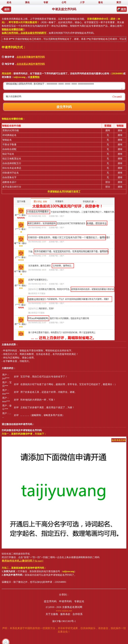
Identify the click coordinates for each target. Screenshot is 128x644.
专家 (46, 2)
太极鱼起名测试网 (72, 607)
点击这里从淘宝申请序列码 (31, 64)
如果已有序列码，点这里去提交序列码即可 (24, 33)
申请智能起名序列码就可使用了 (64, 192)
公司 (64, 2)
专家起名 (79, 601)
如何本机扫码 (119, 440)
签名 (101, 2)
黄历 (119, 2)
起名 (9, 2)
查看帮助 (35, 77)
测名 (27, 2)
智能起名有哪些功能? (13, 29)
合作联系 (78, 614)
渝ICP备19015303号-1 (64, 621)
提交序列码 (50, 601)
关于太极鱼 (52, 614)
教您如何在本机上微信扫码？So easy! (23, 561)
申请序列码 (65, 601)
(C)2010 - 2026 (54, 607)
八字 (82, 2)
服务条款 (65, 614)
